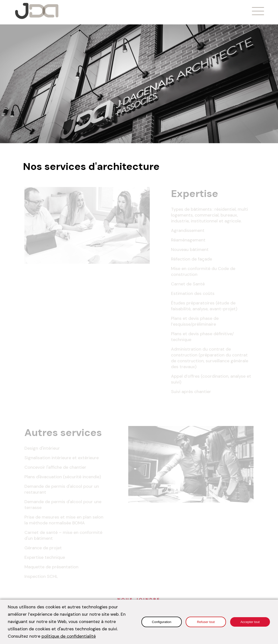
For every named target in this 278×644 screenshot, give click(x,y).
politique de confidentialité (69, 636)
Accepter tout (250, 622)
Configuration (162, 622)
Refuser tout (206, 622)
